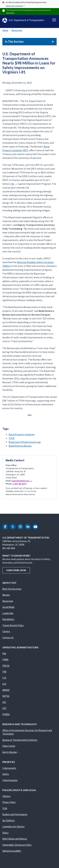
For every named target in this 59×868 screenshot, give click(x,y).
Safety (6, 774)
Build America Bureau (20, 446)
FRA (4, 672)
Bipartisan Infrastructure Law (25, 442)
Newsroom (17, 30)
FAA (4, 653)
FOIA (5, 808)
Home (5, 30)
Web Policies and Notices (15, 839)
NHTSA (6, 696)
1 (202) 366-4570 (20, 484)
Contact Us (8, 638)
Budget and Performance (15, 814)
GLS (4, 684)
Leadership (8, 613)
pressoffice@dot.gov (22, 481)
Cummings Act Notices (13, 827)
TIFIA (12, 438)
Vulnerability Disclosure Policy (17, 845)
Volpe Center (9, 746)
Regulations (8, 619)
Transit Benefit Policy (13, 625)
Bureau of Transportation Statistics (20, 740)
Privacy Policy (9, 802)
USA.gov (6, 796)
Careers (6, 631)
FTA (4, 678)
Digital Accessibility (12, 851)
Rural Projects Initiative (22, 434)
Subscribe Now (16, 570)
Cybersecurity (9, 768)
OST (4, 708)
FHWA (5, 659)
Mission (6, 595)
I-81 (13, 184)
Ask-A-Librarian (11, 752)
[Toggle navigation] (54, 20)
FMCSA (6, 666)
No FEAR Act (8, 821)
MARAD (6, 690)
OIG (4, 702)
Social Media (8, 607)
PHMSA (6, 714)
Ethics (5, 833)
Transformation (10, 780)
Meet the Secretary (12, 589)
